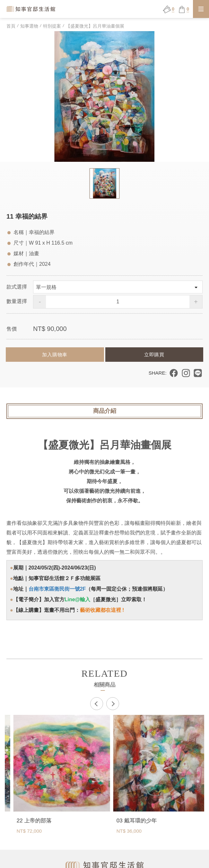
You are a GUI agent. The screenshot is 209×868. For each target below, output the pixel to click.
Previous (97, 704)
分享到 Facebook (174, 373)
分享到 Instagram (186, 373)
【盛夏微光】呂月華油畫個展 (95, 26)
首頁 (11, 26)
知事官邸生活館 (31, 9)
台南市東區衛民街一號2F (57, 589)
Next (113, 704)
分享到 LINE (198, 373)
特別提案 (52, 26)
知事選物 (29, 26)
